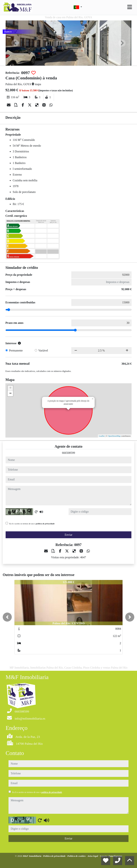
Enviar (68, 535)
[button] (7, 617)
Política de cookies (77, 856)
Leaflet (102, 436)
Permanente (16, 350)
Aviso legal (93, 856)
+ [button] (10, 388)
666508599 (69, 453)
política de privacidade (45, 524)
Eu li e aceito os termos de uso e (32, 524)
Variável (43, 350)
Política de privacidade (55, 856)
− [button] (10, 394)
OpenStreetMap (114, 436)
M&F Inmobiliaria (32, 856)
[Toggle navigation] (130, 7)
